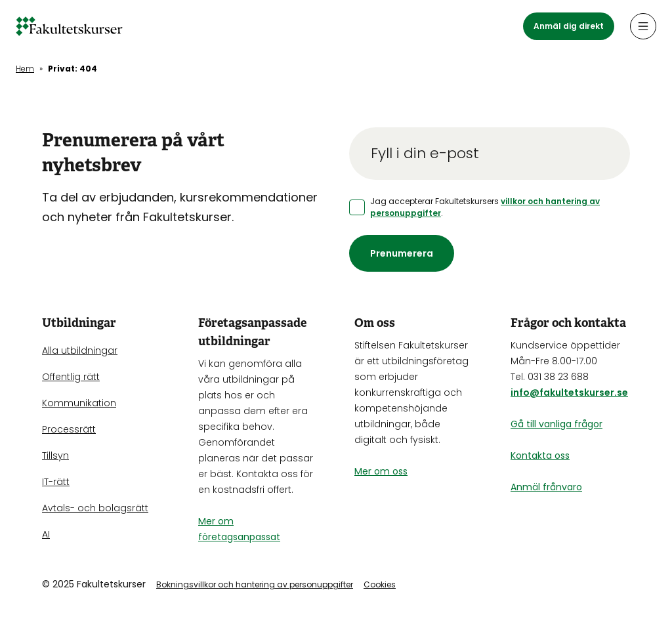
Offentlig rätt (71, 377)
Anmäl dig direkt (569, 26)
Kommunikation (79, 403)
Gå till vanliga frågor (556, 424)
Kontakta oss (540, 455)
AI (46, 534)
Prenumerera (402, 253)
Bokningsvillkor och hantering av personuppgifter (255, 584)
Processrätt (69, 429)
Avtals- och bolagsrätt (95, 508)
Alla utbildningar (80, 350)
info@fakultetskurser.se (569, 392)
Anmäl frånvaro (546, 487)
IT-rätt (56, 482)
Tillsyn (55, 455)
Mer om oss (381, 471)
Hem (25, 69)
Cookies (380, 584)
